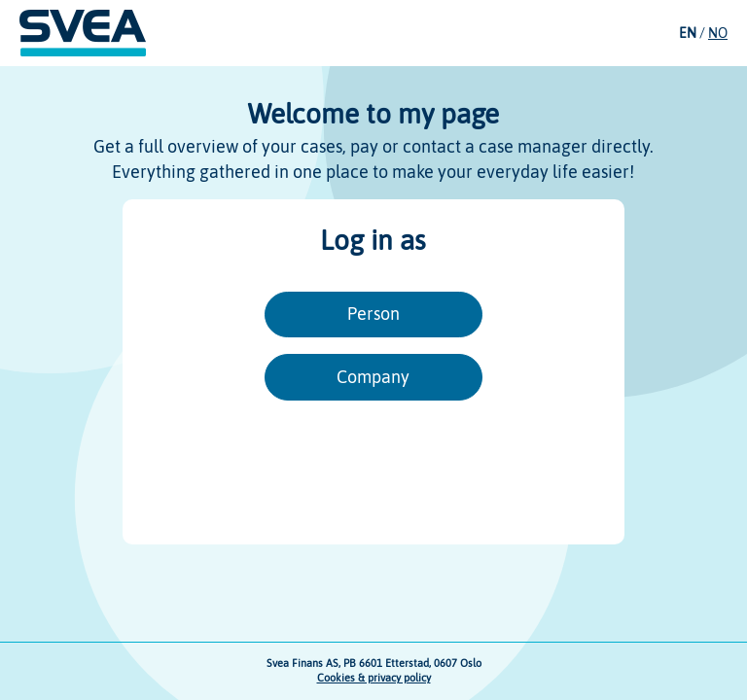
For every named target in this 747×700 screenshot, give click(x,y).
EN (688, 33)
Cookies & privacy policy (374, 678)
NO (718, 33)
